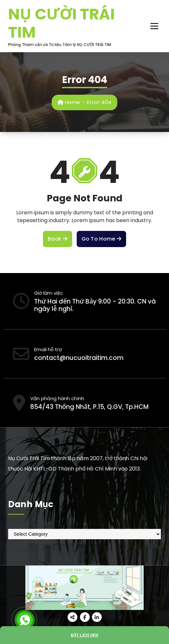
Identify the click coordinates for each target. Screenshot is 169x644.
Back (58, 239)
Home (69, 102)
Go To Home (101, 239)
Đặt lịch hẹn (84, 635)
